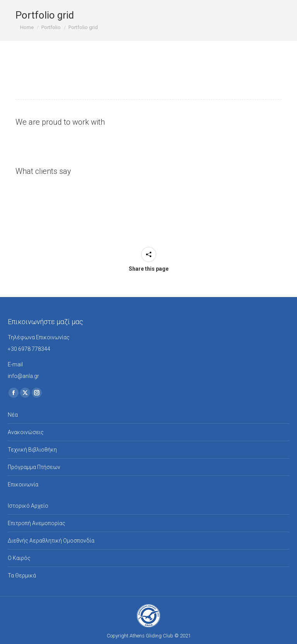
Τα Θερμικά (22, 575)
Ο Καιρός (19, 558)
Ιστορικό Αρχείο (28, 506)
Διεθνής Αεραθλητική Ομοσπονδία (51, 541)
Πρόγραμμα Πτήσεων (34, 467)
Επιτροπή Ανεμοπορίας (37, 523)
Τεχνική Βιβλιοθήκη (32, 450)
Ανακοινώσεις (26, 432)
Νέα (13, 415)
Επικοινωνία (23, 484)
